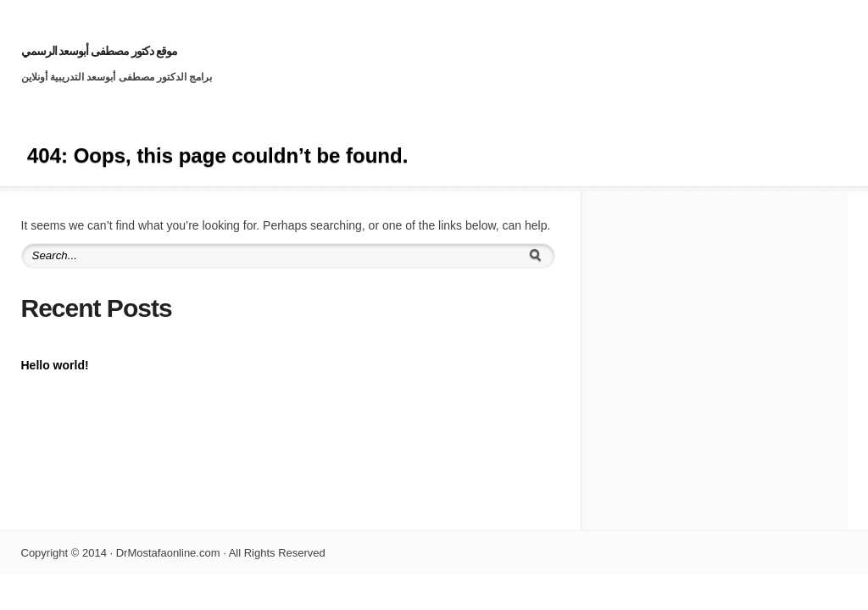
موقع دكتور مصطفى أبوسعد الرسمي (100, 51)
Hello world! (55, 365)
